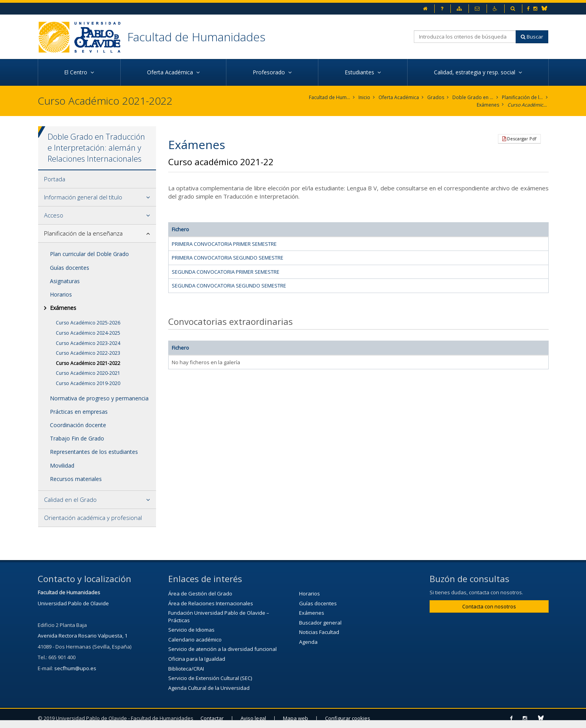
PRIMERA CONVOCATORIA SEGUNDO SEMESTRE (228, 258)
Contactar (212, 718)
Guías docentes (70, 268)
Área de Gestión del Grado (200, 593)
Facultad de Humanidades (196, 37)
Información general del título (83, 197)
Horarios (61, 294)
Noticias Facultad (319, 632)
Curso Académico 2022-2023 (88, 353)
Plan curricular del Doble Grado (89, 254)
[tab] (97, 179)
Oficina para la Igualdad (197, 659)
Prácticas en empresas (79, 412)
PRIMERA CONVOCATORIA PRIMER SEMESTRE (224, 244)
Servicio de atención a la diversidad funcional (222, 649)
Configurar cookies (348, 718)
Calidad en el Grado (70, 499)
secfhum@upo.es (75, 668)
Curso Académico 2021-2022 (528, 105)
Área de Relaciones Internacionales (211, 603)
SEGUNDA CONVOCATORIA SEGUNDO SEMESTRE (229, 286)
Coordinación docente (78, 425)
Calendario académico (195, 640)
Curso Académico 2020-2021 (88, 373)
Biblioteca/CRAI (186, 669)
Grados (436, 97)
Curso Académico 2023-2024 (88, 343)
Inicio (364, 97)
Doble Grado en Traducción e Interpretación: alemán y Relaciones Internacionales (473, 97)
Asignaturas (65, 281)
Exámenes (488, 105)
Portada (55, 179)
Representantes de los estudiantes (94, 452)
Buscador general (320, 623)
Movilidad (62, 465)
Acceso (54, 215)
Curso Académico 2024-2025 (88, 333)
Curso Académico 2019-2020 (88, 383)
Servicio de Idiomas (191, 630)
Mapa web (296, 718)
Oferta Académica (399, 97)
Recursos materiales (76, 479)
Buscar (532, 37)
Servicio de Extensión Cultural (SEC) (210, 678)
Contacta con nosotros (489, 606)
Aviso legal (253, 718)
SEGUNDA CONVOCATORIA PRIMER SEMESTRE (226, 272)
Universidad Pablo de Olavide (73, 603)
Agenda (308, 642)
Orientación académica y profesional (93, 518)
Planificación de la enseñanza (523, 97)
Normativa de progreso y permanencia (99, 398)
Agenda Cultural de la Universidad (209, 688)
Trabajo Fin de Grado (77, 438)
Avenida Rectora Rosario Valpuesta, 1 (83, 636)
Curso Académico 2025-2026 (88, 323)
